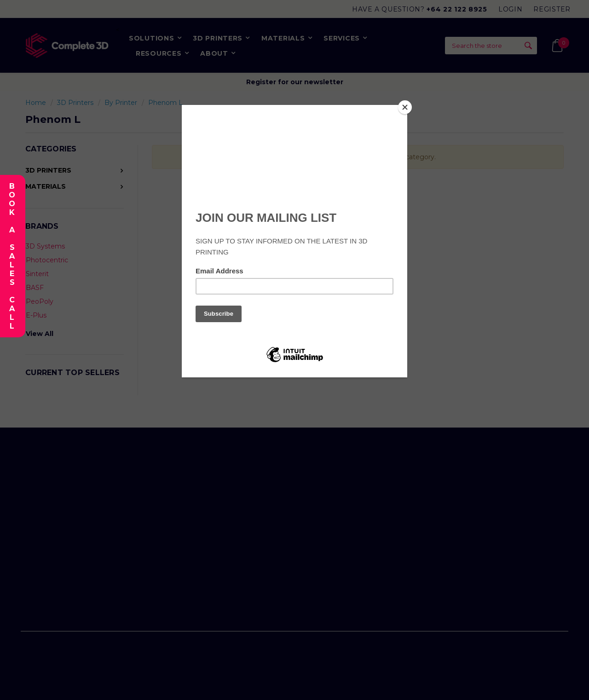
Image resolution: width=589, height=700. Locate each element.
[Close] (405, 107)
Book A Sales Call (12, 256)
